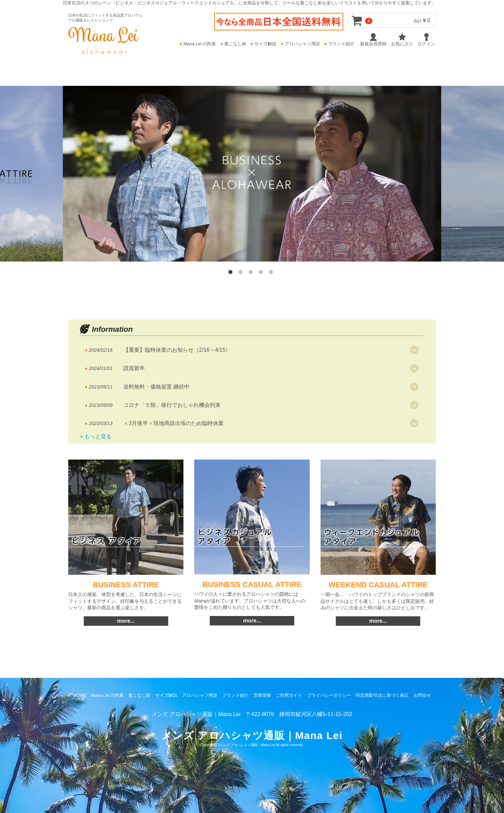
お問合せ (422, 695)
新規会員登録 (373, 40)
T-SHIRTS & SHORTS (356, 66)
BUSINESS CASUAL (213, 66)
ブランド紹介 (341, 44)
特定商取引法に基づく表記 (382, 695)
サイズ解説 (265, 44)
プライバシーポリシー (329, 695)
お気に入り (402, 40)
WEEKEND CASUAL (284, 66)
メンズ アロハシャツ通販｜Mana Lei (247, 745)
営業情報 (262, 695)
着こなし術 (235, 44)
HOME (121, 66)
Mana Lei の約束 (200, 44)
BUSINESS (154, 66)
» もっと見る (96, 436)
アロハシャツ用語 (302, 44)
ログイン (426, 40)
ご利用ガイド (289, 695)
